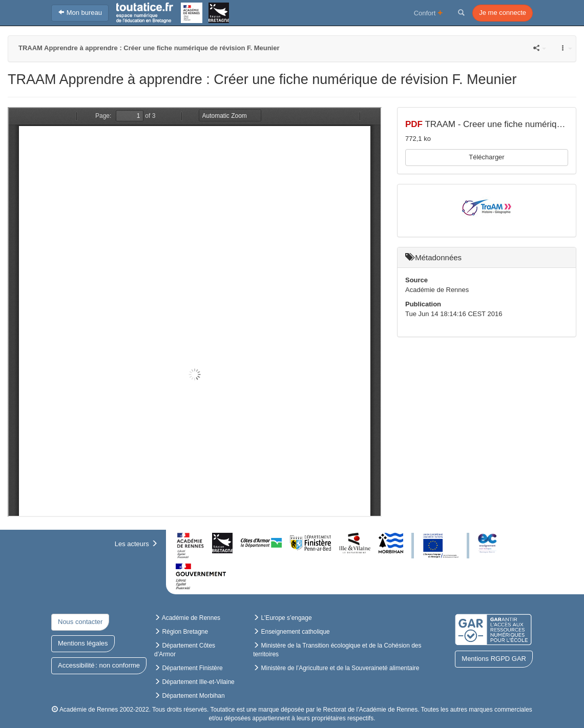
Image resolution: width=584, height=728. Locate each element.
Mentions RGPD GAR (494, 659)
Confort (429, 13)
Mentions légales (83, 643)
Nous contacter (80, 622)
